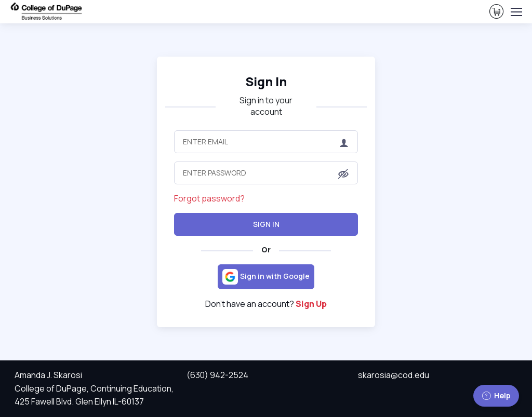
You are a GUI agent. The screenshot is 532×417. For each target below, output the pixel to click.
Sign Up (311, 304)
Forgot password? (209, 198)
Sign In (266, 82)
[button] (343, 174)
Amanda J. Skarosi (48, 375)
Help (496, 395)
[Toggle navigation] (516, 12)
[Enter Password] (266, 173)
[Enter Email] (266, 142)
